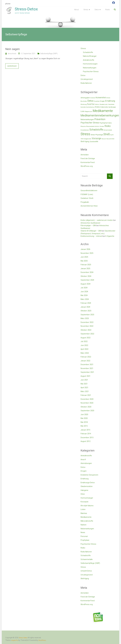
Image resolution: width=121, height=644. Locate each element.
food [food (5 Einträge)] (89, 104)
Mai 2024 (84, 295)
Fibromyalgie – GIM (88, 226)
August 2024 (85, 284)
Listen (83, 509)
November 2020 (87, 403)
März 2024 (85, 299)
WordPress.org (87, 166)
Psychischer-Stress (91, 72)
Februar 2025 (86, 265)
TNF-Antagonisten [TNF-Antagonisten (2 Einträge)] (86, 139)
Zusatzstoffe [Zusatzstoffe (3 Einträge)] (94, 142)
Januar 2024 (85, 307)
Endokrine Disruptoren (89, 475)
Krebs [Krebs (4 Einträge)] (97, 107)
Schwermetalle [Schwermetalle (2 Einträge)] (108, 130)
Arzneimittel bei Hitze (89, 206)
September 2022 (87, 334)
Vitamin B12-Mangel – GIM (91, 231)
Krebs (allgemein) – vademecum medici (97, 220)
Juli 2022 (84, 341)
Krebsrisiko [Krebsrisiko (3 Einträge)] (104, 107)
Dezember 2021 (87, 364)
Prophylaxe (85, 540)
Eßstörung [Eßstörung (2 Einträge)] (84, 104)
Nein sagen (13, 49)
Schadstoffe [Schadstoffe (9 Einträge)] (96, 130)
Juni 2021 (84, 380)
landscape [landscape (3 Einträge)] (112, 107)
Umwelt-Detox (86, 571)
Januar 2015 (85, 430)
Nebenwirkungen (90, 68)
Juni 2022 (84, 345)
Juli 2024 (84, 288)
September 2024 (87, 280)
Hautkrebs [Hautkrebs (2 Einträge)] (111, 104)
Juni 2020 (84, 414)
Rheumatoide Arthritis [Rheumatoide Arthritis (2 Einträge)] (93, 126)
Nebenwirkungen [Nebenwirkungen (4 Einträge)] (87, 119)
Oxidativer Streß (87, 198)
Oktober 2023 (86, 311)
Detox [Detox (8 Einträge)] (90, 101)
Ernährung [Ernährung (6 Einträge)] (110, 101)
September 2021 (87, 372)
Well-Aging (85, 579)
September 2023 (87, 315)
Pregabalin (85, 202)
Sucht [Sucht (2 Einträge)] (112, 135)
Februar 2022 (86, 357)
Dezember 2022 (87, 322)
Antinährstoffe (89, 60)
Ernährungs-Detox (88, 483)
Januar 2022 (85, 361)
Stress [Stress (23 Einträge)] (85, 134)
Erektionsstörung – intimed (91, 236)
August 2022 (85, 338)
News (83, 532)
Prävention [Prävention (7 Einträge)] (100, 119)
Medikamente (86, 517)
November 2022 (87, 326)
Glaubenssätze (87, 486)
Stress (86, 10)
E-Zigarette (110, 236)
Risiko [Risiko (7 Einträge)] (108, 126)
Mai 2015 (84, 426)
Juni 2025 (84, 257)
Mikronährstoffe (87, 521)
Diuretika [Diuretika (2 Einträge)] (97, 101)
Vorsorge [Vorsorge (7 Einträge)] (96, 138)
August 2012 (85, 441)
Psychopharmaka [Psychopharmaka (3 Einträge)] (106, 123)
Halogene (84, 490)
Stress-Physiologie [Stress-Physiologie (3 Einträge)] (97, 135)
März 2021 (85, 391)
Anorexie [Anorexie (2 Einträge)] (93, 98)
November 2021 (87, 368)
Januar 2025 (85, 269)
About (76, 10)
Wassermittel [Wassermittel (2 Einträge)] (110, 139)
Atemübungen (86, 463)
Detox (97, 10)
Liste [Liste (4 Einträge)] (83, 111)
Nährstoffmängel (90, 56)
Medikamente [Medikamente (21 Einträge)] (103, 111)
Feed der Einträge (88, 158)
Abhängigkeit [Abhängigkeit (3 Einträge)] (85, 98)
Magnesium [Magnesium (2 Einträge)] (89, 112)
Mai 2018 (84, 422)
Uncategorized (87, 79)
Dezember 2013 (87, 438)
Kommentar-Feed (88, 162)
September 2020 (87, 411)
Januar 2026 (85, 249)
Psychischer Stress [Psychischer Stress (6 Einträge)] (90, 123)
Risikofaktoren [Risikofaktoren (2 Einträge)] (85, 130)
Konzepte (84, 502)
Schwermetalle (87, 559)
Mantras (84, 513)
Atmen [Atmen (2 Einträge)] (108, 98)
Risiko (108, 10)
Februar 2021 (86, 395)
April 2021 (84, 388)
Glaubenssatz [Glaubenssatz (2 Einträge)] (104, 104)
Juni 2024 (84, 292)
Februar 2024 (86, 303)
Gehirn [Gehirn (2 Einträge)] (97, 104)
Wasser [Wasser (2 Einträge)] (104, 139)
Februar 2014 (86, 434)
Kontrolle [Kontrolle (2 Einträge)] (83, 107)
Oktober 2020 (86, 407)
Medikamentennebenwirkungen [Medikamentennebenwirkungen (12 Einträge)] (100, 115)
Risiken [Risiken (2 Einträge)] (102, 126)
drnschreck (12, 54)
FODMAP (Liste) (87, 194)
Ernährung (85, 479)
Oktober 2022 (86, 330)
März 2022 (85, 353)
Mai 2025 (84, 261)
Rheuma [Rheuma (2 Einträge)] (83, 126)
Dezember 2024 (87, 272)
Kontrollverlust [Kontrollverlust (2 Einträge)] (90, 107)
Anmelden (85, 155)
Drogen (84, 471)
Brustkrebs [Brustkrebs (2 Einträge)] (84, 101)
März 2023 (85, 318)
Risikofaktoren (86, 83)
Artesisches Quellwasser (90, 223)
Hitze (83, 494)
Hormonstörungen (90, 64)
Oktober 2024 (86, 276)
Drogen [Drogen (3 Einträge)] (102, 101)
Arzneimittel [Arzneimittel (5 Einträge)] (101, 98)
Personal (84, 536)
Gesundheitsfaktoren (89, 191)
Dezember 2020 (87, 399)
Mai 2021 (84, 384)
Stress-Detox (26, 9)
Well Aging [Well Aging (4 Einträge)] (85, 141)
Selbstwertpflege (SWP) (49, 54)
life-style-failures (87, 506)
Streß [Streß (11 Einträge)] (107, 134)
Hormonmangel (87, 498)
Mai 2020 (84, 418)
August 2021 (85, 376)
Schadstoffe (88, 52)
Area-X (83, 460)
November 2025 (87, 253)
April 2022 (84, 349)
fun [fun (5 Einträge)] (93, 104)
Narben (83, 525)
